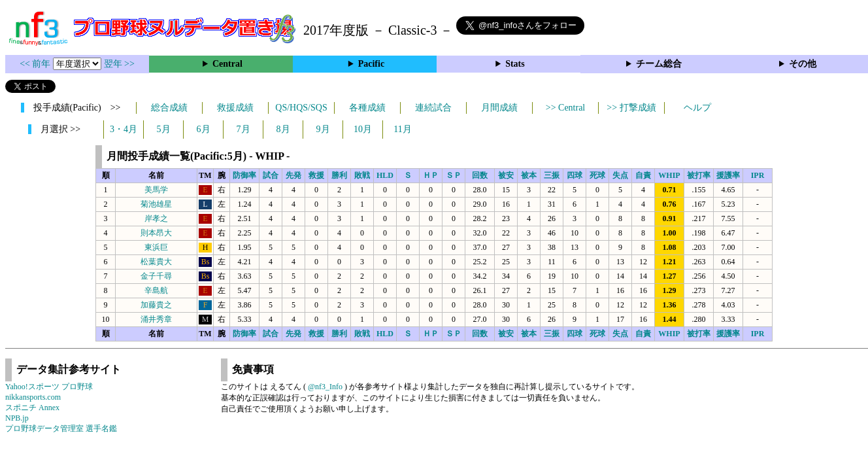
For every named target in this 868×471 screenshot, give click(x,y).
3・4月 (124, 129)
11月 (402, 129)
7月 (243, 129)
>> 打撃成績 (631, 108)
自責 (643, 175)
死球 (597, 175)
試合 (271, 175)
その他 (803, 64)
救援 (316, 175)
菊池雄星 (156, 204)
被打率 (699, 175)
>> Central (566, 108)
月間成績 (499, 108)
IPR (758, 175)
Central (227, 64)
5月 (164, 129)
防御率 (244, 175)
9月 (323, 129)
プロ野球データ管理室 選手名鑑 (61, 428)
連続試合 (433, 108)
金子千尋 (156, 276)
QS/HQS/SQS (301, 108)
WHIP (669, 175)
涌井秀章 (156, 319)
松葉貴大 (156, 262)
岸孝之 (156, 218)
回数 (480, 175)
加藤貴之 (156, 305)
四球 (575, 175)
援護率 (728, 175)
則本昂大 (156, 233)
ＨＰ (431, 175)
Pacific (371, 64)
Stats (515, 64)
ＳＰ (454, 175)
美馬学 (156, 190)
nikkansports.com (33, 397)
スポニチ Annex (32, 408)
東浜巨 (156, 247)
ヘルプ (697, 108)
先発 (293, 175)
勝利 (339, 175)
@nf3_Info (325, 387)
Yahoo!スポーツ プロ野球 (49, 387)
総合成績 (169, 108)
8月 (283, 129)
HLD (385, 175)
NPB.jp (17, 418)
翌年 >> (119, 64)
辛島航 (156, 290)
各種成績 (367, 108)
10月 (363, 129)
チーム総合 (659, 64)
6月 (204, 129)
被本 (529, 175)
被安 (506, 175)
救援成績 (235, 108)
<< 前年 (36, 64)
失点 (620, 175)
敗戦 (362, 175)
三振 (552, 175)
